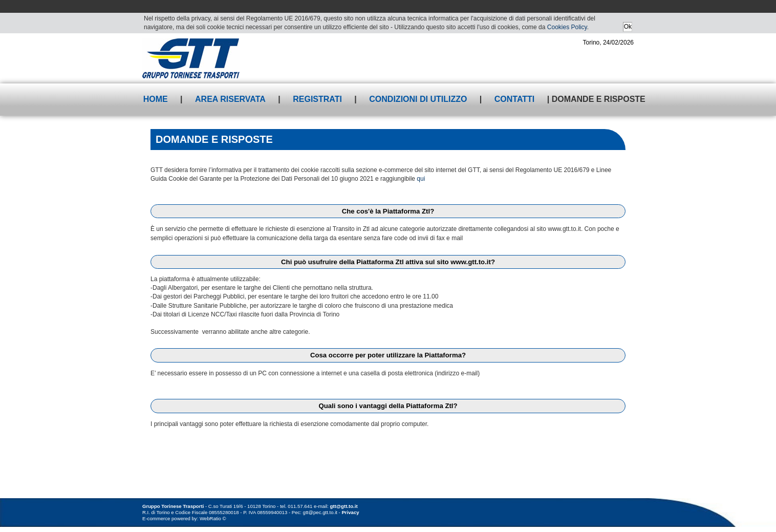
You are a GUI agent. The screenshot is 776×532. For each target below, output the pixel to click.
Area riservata (230, 99)
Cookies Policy (567, 27)
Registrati (317, 99)
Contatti (515, 99)
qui (421, 179)
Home (156, 99)
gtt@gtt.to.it (344, 506)
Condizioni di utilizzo (418, 99)
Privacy (350, 512)
